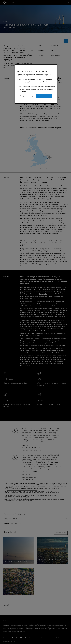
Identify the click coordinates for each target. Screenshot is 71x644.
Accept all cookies (44, 96)
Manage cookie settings (27, 96)
